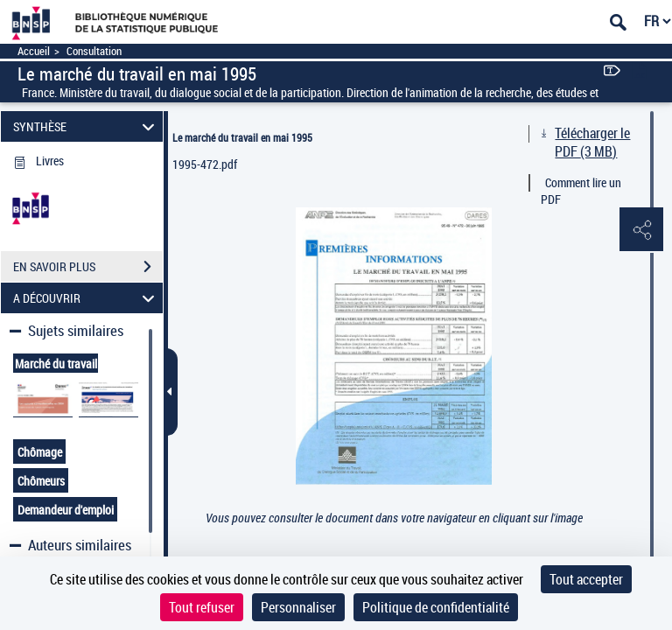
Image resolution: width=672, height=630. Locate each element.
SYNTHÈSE (87, 126)
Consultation (94, 51)
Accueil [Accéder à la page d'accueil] (34, 51)
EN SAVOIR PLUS (88, 267)
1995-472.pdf (205, 164)
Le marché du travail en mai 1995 (242, 137)
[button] (641, 230)
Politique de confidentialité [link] (436, 607)
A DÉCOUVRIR (87, 298)
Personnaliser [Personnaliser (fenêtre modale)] (298, 607)
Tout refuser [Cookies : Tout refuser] (202, 607)
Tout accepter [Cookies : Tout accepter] (586, 579)
